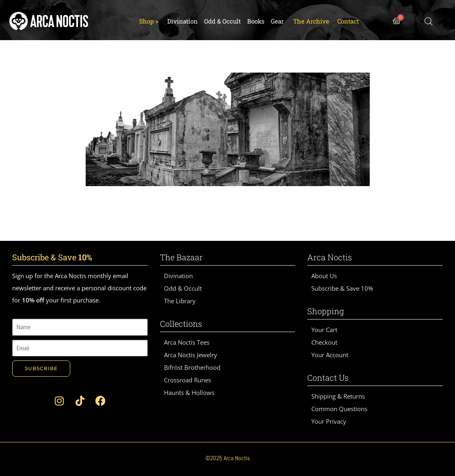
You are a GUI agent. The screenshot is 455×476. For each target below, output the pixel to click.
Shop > (149, 21)
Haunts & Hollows (189, 392)
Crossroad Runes (188, 380)
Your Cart (324, 330)
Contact (348, 21)
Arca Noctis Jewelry (191, 355)
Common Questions (339, 409)
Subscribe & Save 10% (342, 288)
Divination (182, 21)
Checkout (324, 342)
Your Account (330, 355)
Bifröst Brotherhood (192, 367)
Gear (277, 21)
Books (256, 21)
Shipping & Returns (338, 396)
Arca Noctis (330, 257)
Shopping (326, 311)
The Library (180, 301)
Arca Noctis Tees (187, 342)
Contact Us (328, 377)
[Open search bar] (429, 21)
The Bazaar (181, 257)
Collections (181, 324)
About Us (324, 276)
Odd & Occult (222, 21)
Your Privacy (329, 421)
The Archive (311, 21)
